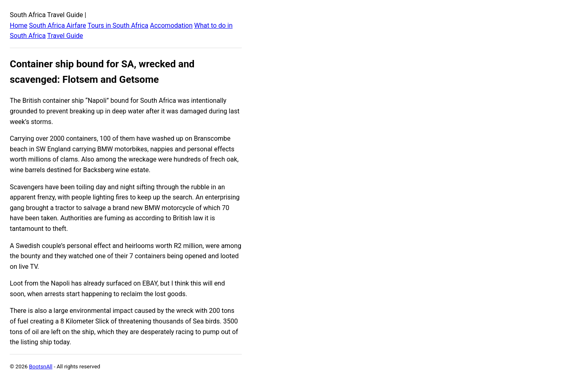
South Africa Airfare (58, 25)
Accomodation (171, 25)
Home (19, 25)
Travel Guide (65, 36)
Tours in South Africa (118, 25)
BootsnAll (41, 367)
